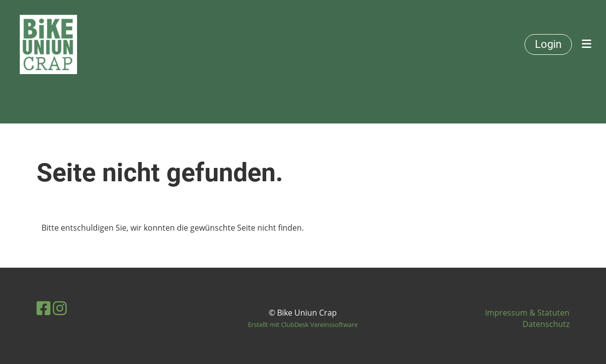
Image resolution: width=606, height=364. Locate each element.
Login (548, 44)
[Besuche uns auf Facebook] (43, 308)
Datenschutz (546, 324)
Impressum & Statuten (527, 313)
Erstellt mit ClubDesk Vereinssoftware (303, 324)
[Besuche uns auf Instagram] (60, 308)
